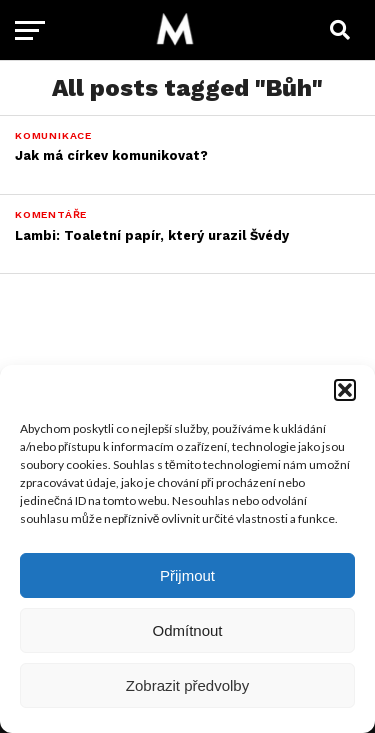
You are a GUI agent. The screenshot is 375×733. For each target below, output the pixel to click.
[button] (345, 390)
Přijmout (187, 575)
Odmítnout (187, 630)
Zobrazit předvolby (187, 685)
